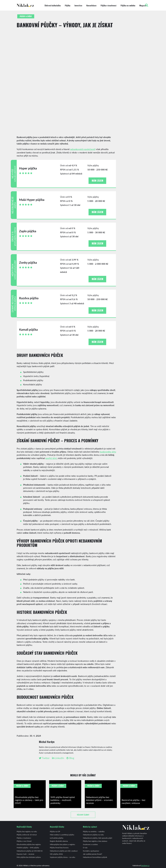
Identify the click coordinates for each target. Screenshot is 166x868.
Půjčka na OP (55, 831)
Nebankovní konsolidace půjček (95, 857)
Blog (70, 758)
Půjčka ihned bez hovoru (59, 847)
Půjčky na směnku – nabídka (94, 831)
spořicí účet (51, 458)
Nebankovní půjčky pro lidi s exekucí (64, 851)
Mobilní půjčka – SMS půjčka (28, 847)
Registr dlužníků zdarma (59, 841)
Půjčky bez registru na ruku (27, 831)
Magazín (143, 5)
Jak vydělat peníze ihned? (92, 854)
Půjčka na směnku (128, 5)
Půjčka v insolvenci (109, 5)
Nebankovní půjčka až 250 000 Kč (30, 851)
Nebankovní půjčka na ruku (93, 835)
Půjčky (68, 5)
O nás (85, 847)
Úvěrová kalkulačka (53, 5)
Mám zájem (97, 181)
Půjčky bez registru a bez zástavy (95, 841)
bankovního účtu (108, 452)
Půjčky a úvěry (26, 16)
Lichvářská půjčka (57, 838)
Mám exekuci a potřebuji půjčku (62, 835)
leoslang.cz (145, 865)
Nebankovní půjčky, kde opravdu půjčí (98, 838)
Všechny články (83, 815)
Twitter (44, 758)
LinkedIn (58, 758)
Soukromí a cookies (90, 844)
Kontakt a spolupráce (91, 851)
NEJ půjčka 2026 (56, 854)
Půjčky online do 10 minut (27, 835)
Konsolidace (91, 5)
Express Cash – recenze (25, 854)
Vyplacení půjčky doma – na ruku (63, 857)
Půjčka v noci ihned (24, 841)
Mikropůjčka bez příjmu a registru (62, 844)
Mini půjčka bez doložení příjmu (29, 857)
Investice (78, 5)
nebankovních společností (83, 149)
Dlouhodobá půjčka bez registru (29, 844)
